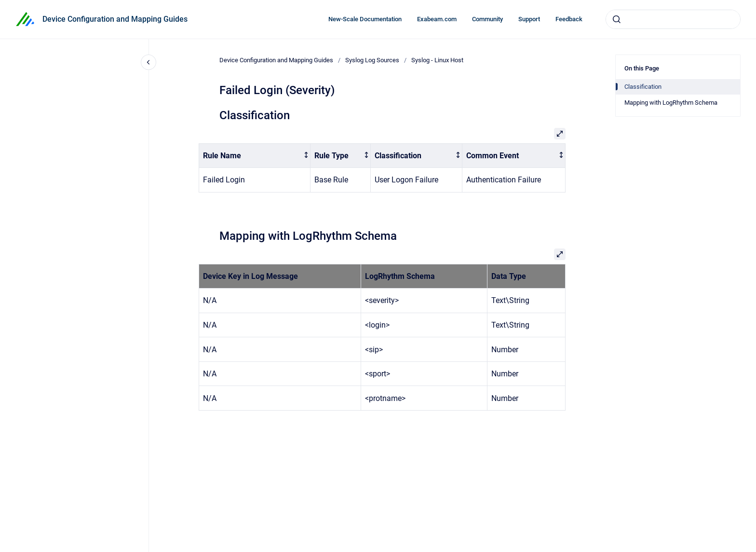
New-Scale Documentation (365, 19)
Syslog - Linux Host (437, 60)
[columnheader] (255, 156)
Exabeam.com (437, 19)
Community (487, 19)
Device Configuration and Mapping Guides (115, 19)
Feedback (569, 19)
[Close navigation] (148, 62)
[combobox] (673, 19)
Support (529, 19)
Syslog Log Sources (372, 60)
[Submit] (617, 19)
